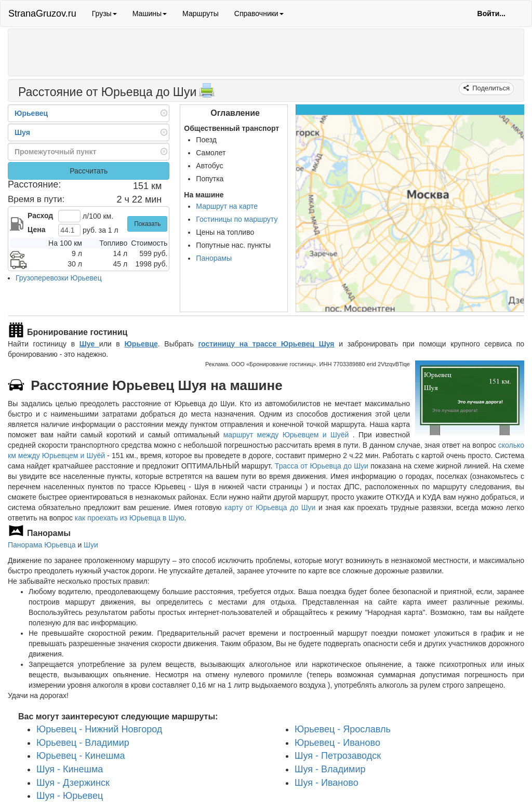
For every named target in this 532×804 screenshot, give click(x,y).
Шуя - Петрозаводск (338, 756)
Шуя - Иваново (327, 782)
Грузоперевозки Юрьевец (59, 278)
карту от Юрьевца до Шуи (270, 507)
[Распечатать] (207, 93)
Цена (36, 230)
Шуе (89, 344)
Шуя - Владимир (330, 769)
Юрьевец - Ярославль (343, 729)
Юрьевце (141, 344)
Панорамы (214, 258)
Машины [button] (150, 14)
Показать (147, 224)
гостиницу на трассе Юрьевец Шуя (266, 344)
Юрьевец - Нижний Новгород (99, 729)
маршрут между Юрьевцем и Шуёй (288, 435)
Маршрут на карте (227, 206)
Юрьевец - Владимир (83, 742)
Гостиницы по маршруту (237, 219)
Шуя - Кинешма (70, 769)
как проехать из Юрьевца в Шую (130, 518)
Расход (40, 216)
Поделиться (490, 88)
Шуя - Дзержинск (73, 782)
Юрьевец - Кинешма (81, 756)
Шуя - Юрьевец (70, 796)
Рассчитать (89, 171)
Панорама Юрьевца (42, 545)
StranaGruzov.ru (42, 14)
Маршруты (201, 14)
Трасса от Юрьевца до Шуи (322, 466)
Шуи (91, 545)
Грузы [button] (104, 14)
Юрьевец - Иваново (337, 742)
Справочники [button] (259, 14)
